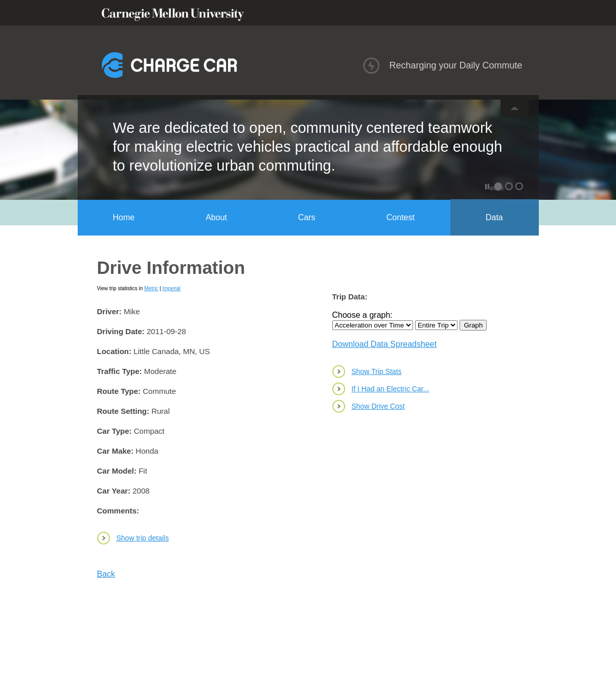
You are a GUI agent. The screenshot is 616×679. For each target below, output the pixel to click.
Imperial (172, 288)
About (216, 217)
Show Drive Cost (378, 406)
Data (494, 217)
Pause (488, 188)
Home (124, 217)
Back (106, 574)
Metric (151, 288)
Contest (401, 217)
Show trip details (143, 538)
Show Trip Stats (377, 371)
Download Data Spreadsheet (385, 344)
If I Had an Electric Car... (391, 389)
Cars (307, 217)
